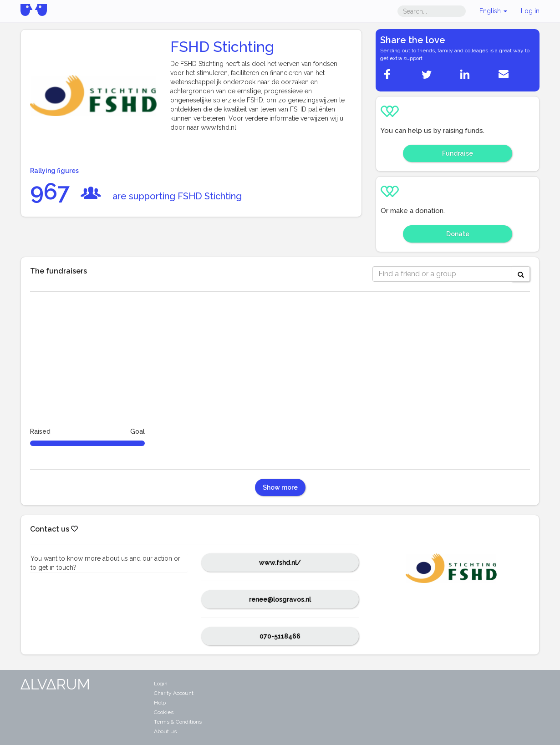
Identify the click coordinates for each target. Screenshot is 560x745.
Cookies (164, 712)
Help (160, 703)
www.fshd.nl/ (280, 563)
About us (165, 731)
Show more (280, 487)
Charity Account (174, 693)
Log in (530, 11)
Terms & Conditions (178, 722)
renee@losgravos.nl (280, 599)
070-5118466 (280, 636)
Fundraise (458, 153)
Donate (458, 234)
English (493, 11)
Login (161, 684)
